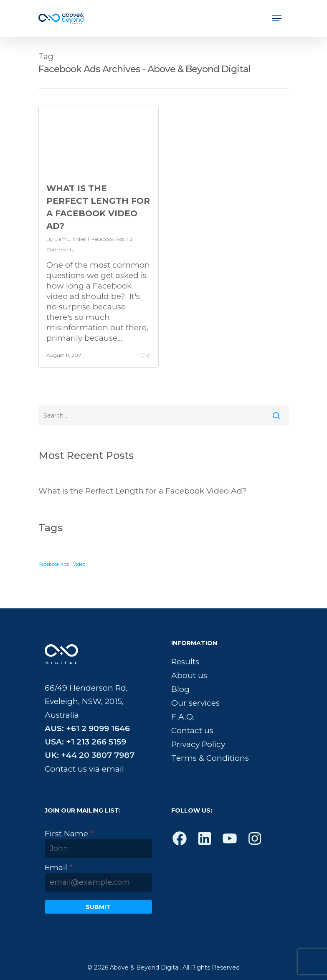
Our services (195, 703)
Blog (180, 689)
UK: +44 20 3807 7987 (90, 755)
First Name (69, 834)
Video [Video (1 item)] (79, 564)
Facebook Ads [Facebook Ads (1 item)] (54, 564)
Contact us (192, 731)
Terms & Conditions (210, 758)
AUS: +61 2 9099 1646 (87, 728)
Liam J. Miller (70, 239)
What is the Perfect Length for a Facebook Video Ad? (143, 491)
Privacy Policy (198, 744)
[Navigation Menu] (277, 18)
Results (185, 662)
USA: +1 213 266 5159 (85, 742)
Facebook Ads (108, 239)
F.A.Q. (183, 717)
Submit (98, 907)
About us (189, 675)
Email (59, 867)
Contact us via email (84, 769)
